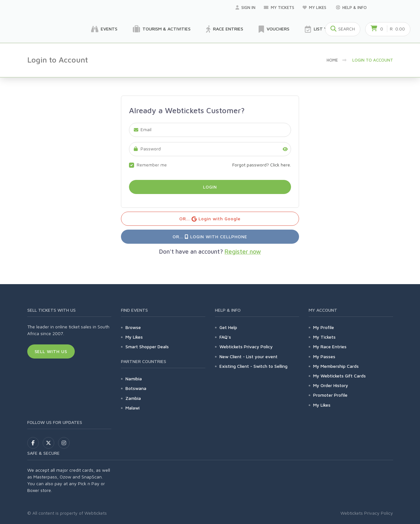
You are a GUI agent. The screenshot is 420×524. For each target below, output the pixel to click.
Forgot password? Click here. (262, 165)
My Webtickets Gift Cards (339, 376)
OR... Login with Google (210, 219)
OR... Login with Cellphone (210, 237)
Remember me (152, 165)
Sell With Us (51, 351)
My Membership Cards (336, 366)
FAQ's (225, 337)
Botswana (136, 388)
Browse (133, 327)
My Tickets (279, 7)
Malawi (133, 408)
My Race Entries (330, 347)
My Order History (331, 385)
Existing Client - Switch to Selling (253, 366)
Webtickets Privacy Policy (246, 347)
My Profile (324, 327)
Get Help (228, 327)
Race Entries (225, 29)
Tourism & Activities (162, 29)
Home (332, 60)
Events (104, 29)
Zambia (133, 398)
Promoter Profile (330, 395)
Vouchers (274, 29)
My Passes (324, 356)
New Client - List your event (249, 356)
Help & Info (351, 7)
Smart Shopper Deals (147, 347)
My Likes (315, 7)
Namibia (134, 379)
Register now (243, 251)
